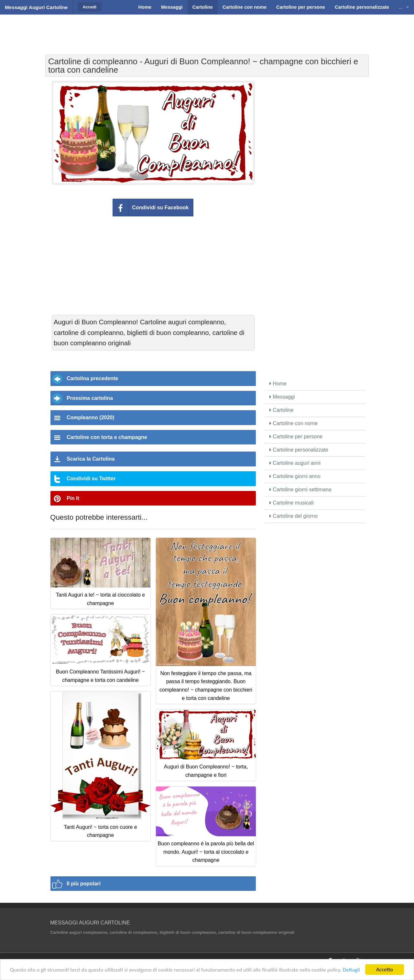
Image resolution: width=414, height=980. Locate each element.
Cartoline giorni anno (295, 476)
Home (278, 384)
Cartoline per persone (296, 437)
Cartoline (281, 410)
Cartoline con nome (294, 423)
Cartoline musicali (292, 503)
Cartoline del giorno (294, 516)
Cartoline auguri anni (295, 463)
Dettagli (351, 970)
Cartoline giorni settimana (300, 490)
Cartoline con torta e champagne (107, 437)
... (401, 7)
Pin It (73, 498)
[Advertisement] (207, 31)
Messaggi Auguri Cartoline (36, 7)
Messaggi (282, 397)
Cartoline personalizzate (299, 450)
